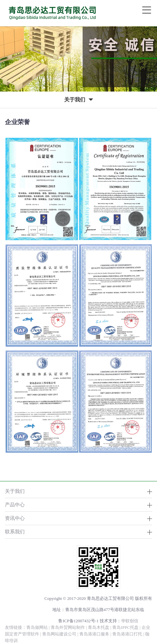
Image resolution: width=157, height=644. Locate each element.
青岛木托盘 (99, 627)
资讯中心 (15, 518)
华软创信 (130, 621)
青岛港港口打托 (127, 634)
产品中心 (15, 505)
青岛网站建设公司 (59, 634)
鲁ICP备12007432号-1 (78, 621)
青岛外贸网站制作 (68, 627)
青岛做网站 (37, 627)
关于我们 (15, 491)
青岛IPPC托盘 (125, 627)
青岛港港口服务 (94, 634)
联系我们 (15, 532)
